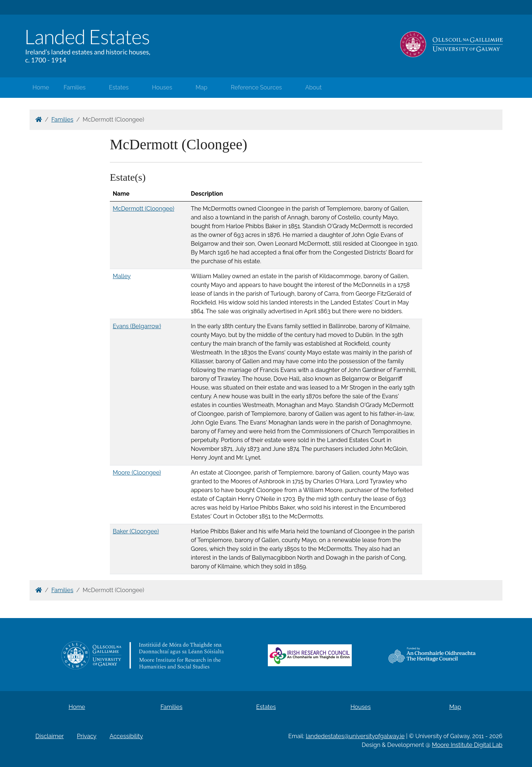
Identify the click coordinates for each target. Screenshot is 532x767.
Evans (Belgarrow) (137, 326)
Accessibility (126, 736)
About (314, 87)
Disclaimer (50, 736)
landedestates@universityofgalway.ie (355, 736)
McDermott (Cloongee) (143, 209)
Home (41, 87)
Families (74, 87)
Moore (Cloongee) (137, 473)
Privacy (87, 736)
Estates (119, 87)
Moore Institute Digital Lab (467, 745)
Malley (122, 276)
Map (202, 87)
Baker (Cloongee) (136, 531)
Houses (162, 87)
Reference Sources (256, 87)
